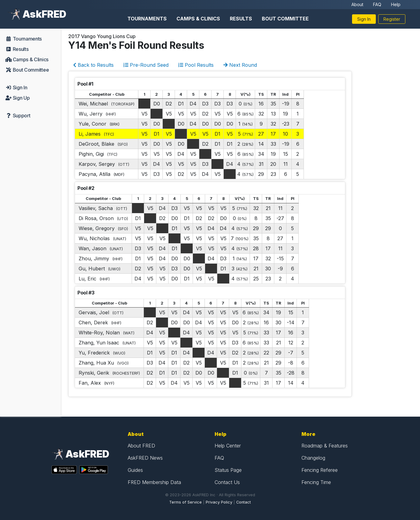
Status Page (228, 470)
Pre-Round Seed (146, 65)
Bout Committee (285, 19)
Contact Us (227, 482)
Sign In (364, 19)
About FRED (141, 446)
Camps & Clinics (198, 19)
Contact (244, 502)
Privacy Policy (219, 502)
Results (241, 19)
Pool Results (196, 65)
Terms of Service (185, 502)
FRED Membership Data (154, 482)
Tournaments (147, 19)
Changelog (313, 458)
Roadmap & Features (325, 446)
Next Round (240, 65)
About (357, 4)
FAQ (377, 4)
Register (392, 19)
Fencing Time (316, 482)
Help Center (228, 446)
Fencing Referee (320, 470)
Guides (135, 470)
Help (396, 4)
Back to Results (93, 65)
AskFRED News (145, 458)
